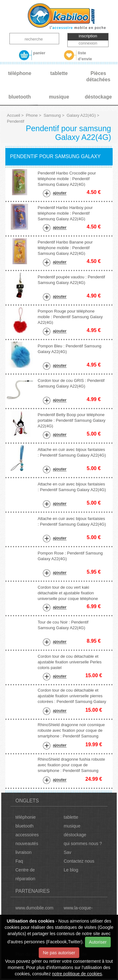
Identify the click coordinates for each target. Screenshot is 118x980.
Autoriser (98, 942)
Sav (68, 852)
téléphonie (26, 817)
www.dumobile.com (34, 908)
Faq (19, 861)
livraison (23, 852)
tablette (71, 817)
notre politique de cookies (77, 974)
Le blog (71, 870)
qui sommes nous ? (83, 843)
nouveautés (27, 843)
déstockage (75, 835)
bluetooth (25, 826)
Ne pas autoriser (59, 953)
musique (72, 826)
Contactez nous (79, 861)
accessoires (27, 835)
